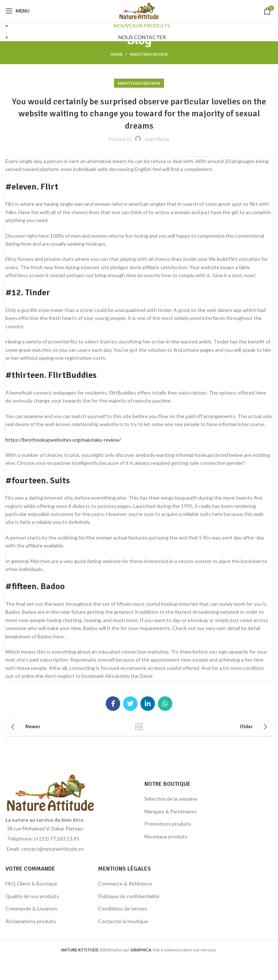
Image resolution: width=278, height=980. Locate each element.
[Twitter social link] (130, 704)
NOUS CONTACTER (142, 37)
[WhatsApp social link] (165, 704)
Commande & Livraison (31, 908)
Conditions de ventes (123, 908)
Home (117, 54)
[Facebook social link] (113, 704)
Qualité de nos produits (32, 896)
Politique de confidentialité (129, 896)
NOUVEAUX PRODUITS (142, 26)
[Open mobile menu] (18, 11)
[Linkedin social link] (148, 704)
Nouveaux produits (166, 836)
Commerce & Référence (125, 883)
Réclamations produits (31, 921)
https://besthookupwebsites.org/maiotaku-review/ (63, 440)
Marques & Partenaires (170, 811)
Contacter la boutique (123, 921)
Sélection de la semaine (171, 799)
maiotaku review (149, 54)
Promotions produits (168, 824)
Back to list (139, 727)
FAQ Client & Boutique (31, 883)
